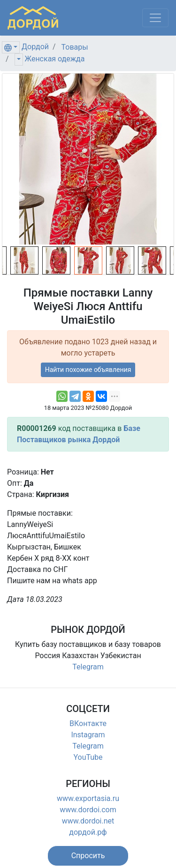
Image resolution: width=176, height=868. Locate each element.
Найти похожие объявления (88, 370)
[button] (88, 856)
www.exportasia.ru (88, 798)
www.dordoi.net (88, 821)
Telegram (88, 667)
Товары (75, 47)
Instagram (88, 735)
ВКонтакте (88, 723)
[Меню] (155, 18)
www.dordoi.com (88, 810)
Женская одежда (55, 59)
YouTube (88, 757)
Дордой (35, 47)
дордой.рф (88, 832)
